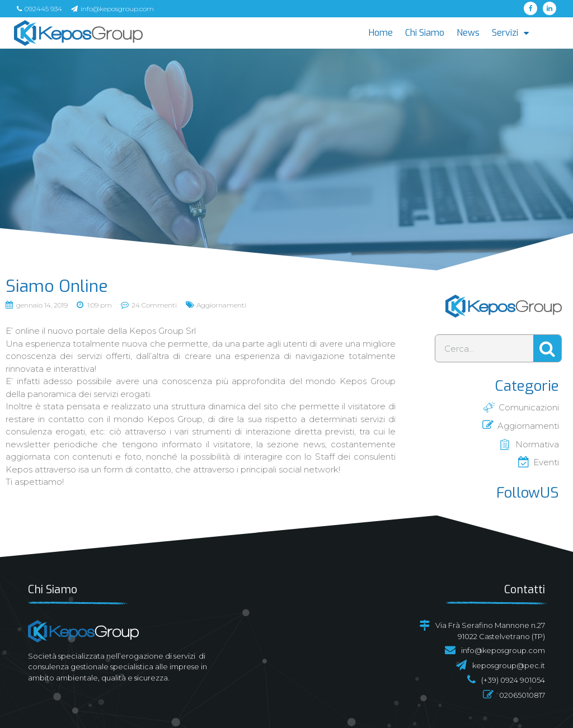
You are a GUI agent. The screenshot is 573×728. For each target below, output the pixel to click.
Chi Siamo (425, 33)
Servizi (510, 33)
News (468, 33)
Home (381, 33)
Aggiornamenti (221, 305)
